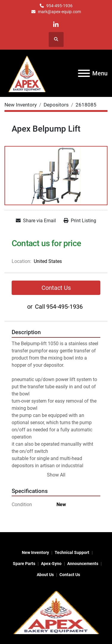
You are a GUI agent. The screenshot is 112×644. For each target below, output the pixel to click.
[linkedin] (56, 25)
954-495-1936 (59, 6)
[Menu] (84, 73)
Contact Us (56, 288)
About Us (45, 575)
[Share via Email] (36, 221)
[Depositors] (56, 105)
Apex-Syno (51, 564)
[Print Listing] (80, 221)
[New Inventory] (21, 105)
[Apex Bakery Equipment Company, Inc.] (56, 611)
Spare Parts (24, 564)
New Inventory (35, 552)
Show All (56, 475)
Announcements (83, 564)
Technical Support (72, 552)
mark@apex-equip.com (59, 12)
